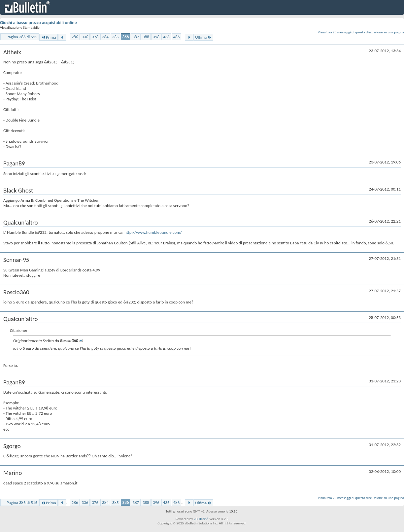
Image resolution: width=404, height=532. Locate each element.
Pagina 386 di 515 (22, 37)
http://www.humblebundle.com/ (153, 232)
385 (116, 37)
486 (177, 37)
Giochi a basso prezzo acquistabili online (38, 23)
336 (85, 37)
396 (156, 37)
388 (146, 37)
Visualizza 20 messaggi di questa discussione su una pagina (361, 32)
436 (166, 37)
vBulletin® (201, 519)
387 (136, 37)
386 (126, 37)
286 (75, 37)
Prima (49, 37)
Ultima (203, 37)
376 (95, 37)
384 (105, 37)
